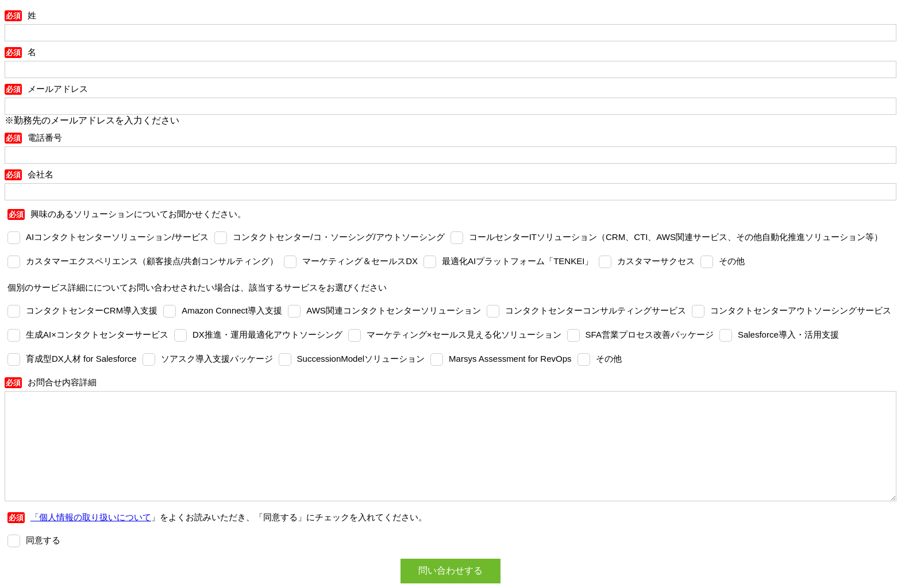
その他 (732, 261)
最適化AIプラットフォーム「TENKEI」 (517, 261)
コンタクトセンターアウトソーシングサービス (801, 310)
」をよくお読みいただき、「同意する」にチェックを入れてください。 (229, 517)
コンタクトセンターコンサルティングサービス (596, 310)
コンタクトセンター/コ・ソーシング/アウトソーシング (338, 237)
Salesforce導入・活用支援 (788, 334)
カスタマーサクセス (656, 261)
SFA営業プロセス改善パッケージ (650, 334)
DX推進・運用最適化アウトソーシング (267, 334)
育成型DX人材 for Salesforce (81, 359)
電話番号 (45, 138)
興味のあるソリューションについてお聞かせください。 (138, 214)
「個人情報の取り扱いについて (91, 517)
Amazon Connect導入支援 (232, 310)
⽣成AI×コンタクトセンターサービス (97, 334)
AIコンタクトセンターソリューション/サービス (117, 237)
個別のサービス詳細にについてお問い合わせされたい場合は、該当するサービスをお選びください (197, 287)
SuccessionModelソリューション (361, 359)
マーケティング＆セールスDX (360, 261)
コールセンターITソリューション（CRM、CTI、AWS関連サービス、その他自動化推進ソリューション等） (676, 237)
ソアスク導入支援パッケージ (217, 359)
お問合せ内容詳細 (62, 382)
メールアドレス (58, 89)
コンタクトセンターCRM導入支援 (92, 310)
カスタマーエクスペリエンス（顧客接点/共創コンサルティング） (152, 261)
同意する (43, 540)
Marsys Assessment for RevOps (510, 359)
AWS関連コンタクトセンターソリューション (394, 310)
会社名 (41, 174)
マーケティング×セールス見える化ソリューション (464, 334)
